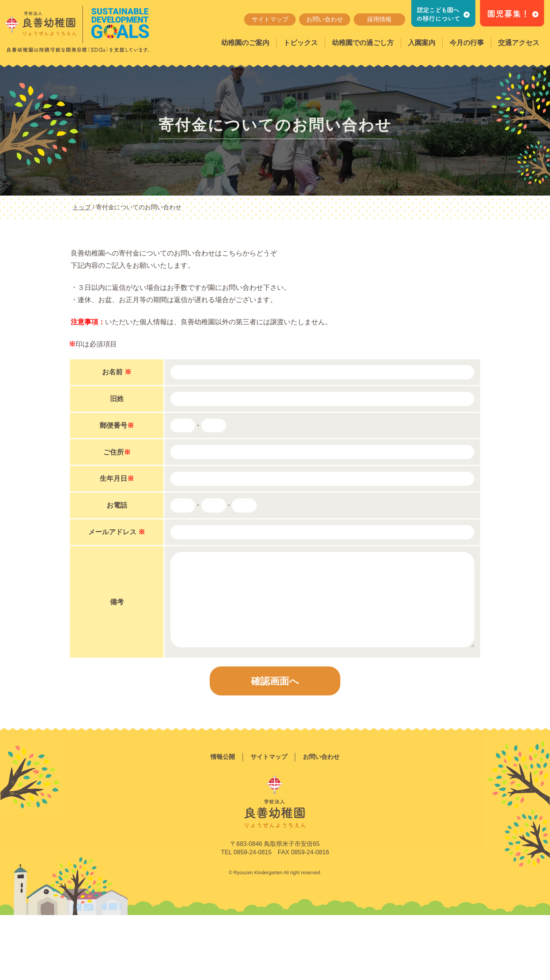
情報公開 (223, 757)
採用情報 (379, 19)
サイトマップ (270, 19)
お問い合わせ (325, 19)
